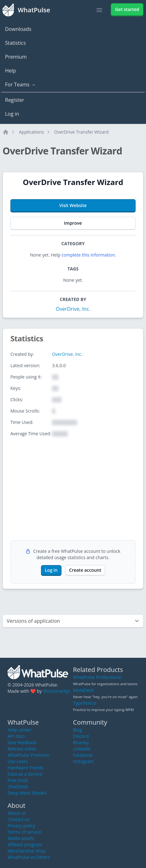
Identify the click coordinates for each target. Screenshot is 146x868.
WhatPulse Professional (97, 677)
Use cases (18, 761)
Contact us (18, 819)
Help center (20, 730)
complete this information (88, 255)
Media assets (21, 838)
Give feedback (22, 742)
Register (15, 100)
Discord (81, 736)
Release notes (22, 749)
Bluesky (81, 742)
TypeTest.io (85, 703)
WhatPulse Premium (29, 755)
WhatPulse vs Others (29, 857)
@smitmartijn (57, 691)
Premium (16, 57)
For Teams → (20, 84)
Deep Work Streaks (27, 793)
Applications (32, 132)
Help (11, 71)
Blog (78, 730)
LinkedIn (82, 749)
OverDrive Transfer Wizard (82, 132)
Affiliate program (25, 845)
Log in (12, 114)
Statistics (15, 43)
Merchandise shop (26, 851)
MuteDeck (84, 690)
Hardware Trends (25, 768)
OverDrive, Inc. (73, 309)
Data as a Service (25, 774)
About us (17, 813)
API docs (16, 736)
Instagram (84, 761)
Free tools (18, 780)
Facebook (83, 755)
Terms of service (24, 832)
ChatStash (18, 787)
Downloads (18, 29)
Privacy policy (21, 826)
